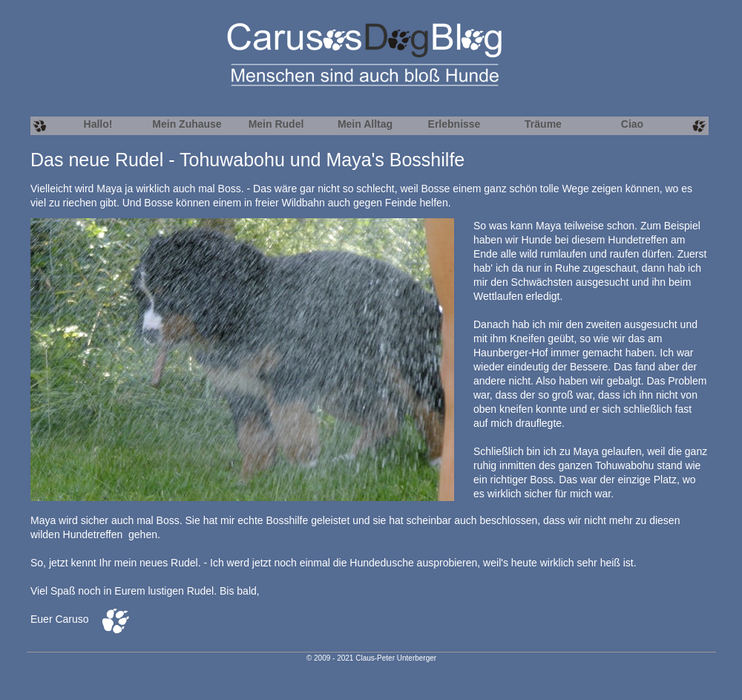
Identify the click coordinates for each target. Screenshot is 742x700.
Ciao (632, 124)
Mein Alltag (365, 124)
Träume (543, 124)
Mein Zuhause (187, 124)
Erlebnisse (454, 124)
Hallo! (98, 124)
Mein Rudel (276, 124)
